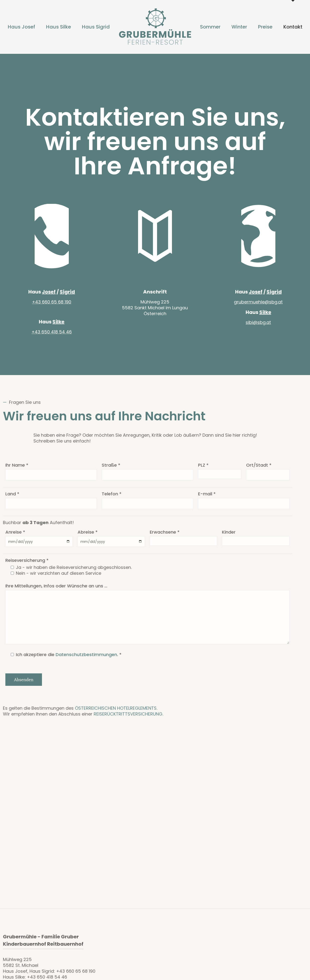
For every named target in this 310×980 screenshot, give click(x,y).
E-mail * (207, 498)
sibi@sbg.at (258, 326)
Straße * (111, 469)
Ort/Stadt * (259, 469)
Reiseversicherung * (27, 564)
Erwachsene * (165, 536)
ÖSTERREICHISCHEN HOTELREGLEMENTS (116, 712)
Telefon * (112, 498)
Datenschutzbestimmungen (86, 658)
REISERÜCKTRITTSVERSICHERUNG (128, 718)
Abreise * (88, 536)
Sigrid (67, 296)
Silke (58, 326)
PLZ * (203, 469)
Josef (49, 296)
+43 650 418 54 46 (52, 336)
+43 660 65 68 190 (52, 306)
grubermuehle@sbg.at (258, 306)
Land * (12, 498)
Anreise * (15, 536)
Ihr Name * (17, 469)
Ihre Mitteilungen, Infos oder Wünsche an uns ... (56, 590)
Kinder (229, 536)
